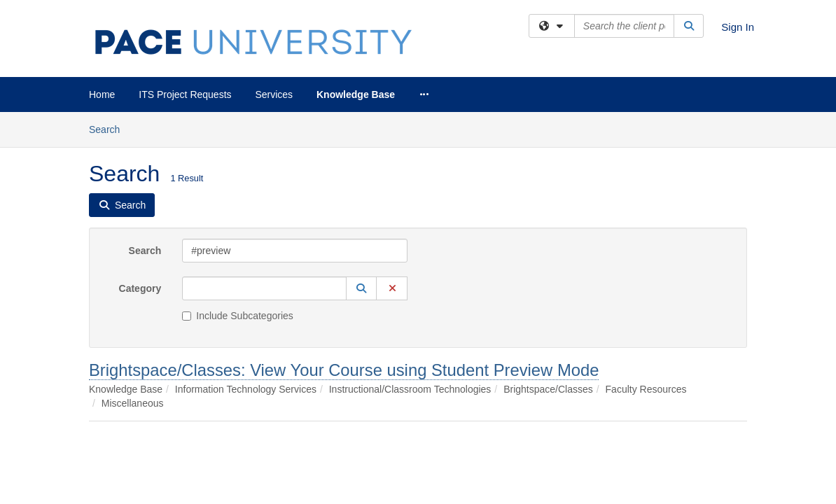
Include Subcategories (238, 204)
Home (102, 94)
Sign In (738, 27)
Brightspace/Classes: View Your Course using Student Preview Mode (344, 258)
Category (140, 176)
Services (274, 94)
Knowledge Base (356, 94)
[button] (361, 176)
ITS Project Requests (185, 94)
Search (145, 139)
